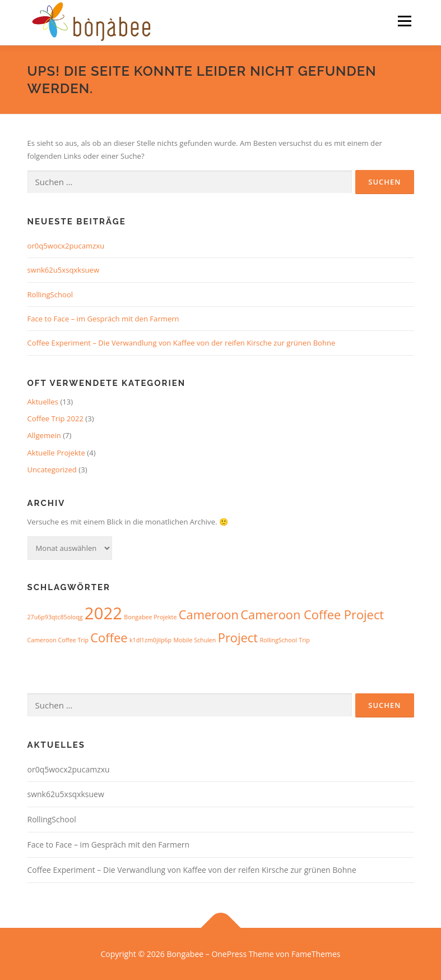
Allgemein (44, 435)
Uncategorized (52, 470)
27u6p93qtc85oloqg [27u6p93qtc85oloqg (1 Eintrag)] (55, 617)
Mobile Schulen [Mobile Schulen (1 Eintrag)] (195, 640)
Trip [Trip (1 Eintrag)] (304, 640)
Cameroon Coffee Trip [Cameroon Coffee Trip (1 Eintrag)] (58, 640)
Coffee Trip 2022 (55, 418)
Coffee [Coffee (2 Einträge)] (109, 638)
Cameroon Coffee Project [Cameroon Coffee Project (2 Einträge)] (312, 615)
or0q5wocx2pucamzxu (66, 246)
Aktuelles (43, 402)
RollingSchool (50, 295)
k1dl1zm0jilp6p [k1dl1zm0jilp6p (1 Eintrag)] (150, 640)
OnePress (229, 954)
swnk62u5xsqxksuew (64, 270)
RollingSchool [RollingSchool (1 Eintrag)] (278, 640)
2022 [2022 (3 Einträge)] (103, 613)
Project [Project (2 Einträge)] (238, 638)
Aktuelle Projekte (56, 453)
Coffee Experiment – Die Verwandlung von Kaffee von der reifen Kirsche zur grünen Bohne (182, 343)
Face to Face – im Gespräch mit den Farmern (103, 319)
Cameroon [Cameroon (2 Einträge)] (209, 615)
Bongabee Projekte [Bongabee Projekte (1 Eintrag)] (150, 617)
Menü (404, 21)
